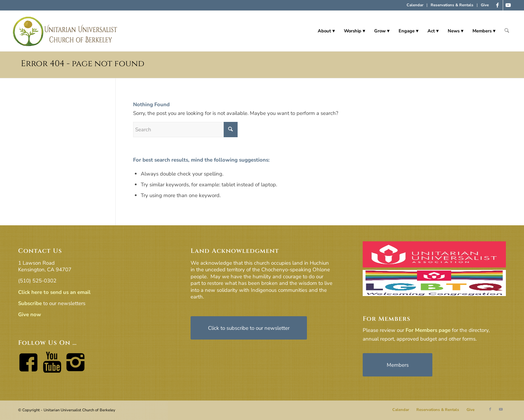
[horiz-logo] (65, 31)
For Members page (428, 330)
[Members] (398, 365)
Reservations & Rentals (452, 5)
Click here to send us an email (54, 292)
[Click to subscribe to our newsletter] (249, 328)
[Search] (507, 31)
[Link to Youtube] (508, 5)
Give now (30, 314)
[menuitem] (415, 5)
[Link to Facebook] (498, 5)
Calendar (415, 5)
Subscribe (30, 303)
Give (485, 5)
